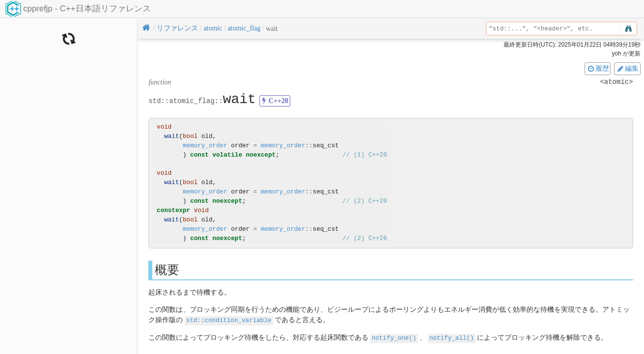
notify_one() (394, 337)
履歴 (598, 68)
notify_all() (452, 337)
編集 (627, 68)
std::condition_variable (229, 320)
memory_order (205, 146)
